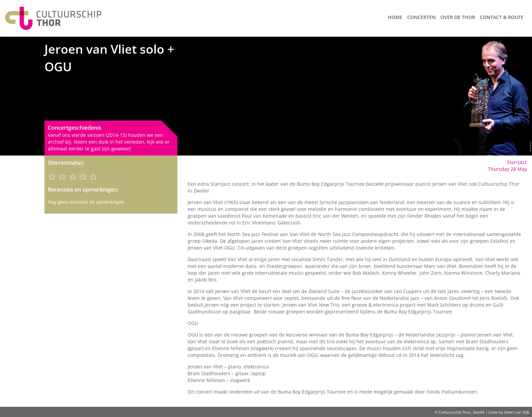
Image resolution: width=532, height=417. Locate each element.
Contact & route (502, 17)
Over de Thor (458, 17)
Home (395, 17)
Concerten (421, 17)
